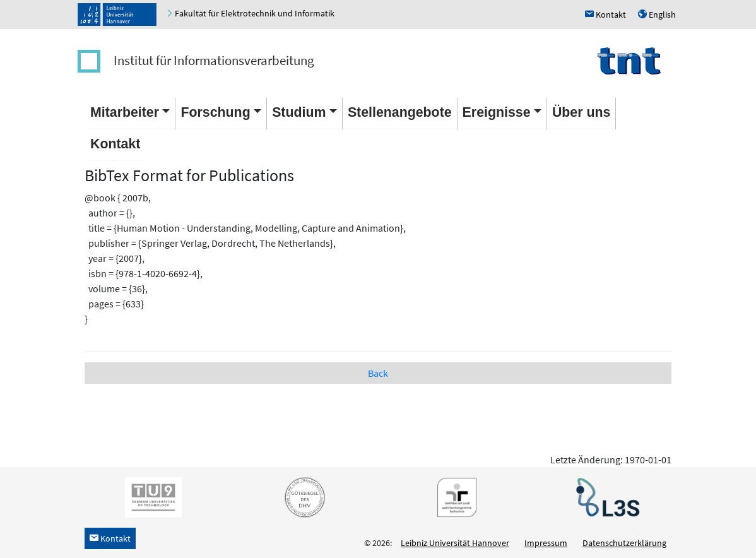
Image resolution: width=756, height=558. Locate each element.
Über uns (581, 112)
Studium (299, 112)
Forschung (215, 112)
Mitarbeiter (125, 112)
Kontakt (115, 144)
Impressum (546, 543)
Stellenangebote (400, 112)
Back (378, 373)
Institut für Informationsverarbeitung (214, 60)
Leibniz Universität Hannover (455, 543)
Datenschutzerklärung (624, 543)
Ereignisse (497, 112)
